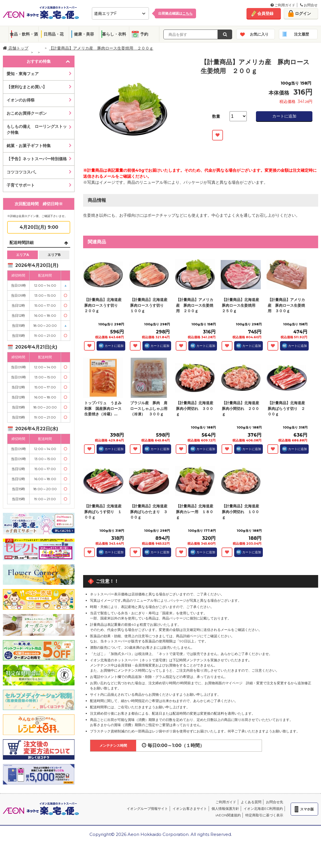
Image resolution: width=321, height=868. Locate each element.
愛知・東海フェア (23, 74)
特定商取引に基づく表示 (264, 815)
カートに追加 (284, 116)
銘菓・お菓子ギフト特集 (29, 146)
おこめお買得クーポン (27, 113)
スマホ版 (307, 809)
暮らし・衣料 (114, 34)
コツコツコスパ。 (23, 172)
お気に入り (259, 34)
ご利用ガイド (283, 5)
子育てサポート (21, 185)
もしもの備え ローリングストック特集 (37, 129)
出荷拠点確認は (175, 13)
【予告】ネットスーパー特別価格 (37, 159)
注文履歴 (302, 34)
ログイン (303, 13)
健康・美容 (84, 34)
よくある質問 (251, 802)
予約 (144, 34)
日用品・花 (54, 34)
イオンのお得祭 (21, 100)
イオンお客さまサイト (190, 809)
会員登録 (265, 13)
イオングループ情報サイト (147, 809)
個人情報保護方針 (225, 809)
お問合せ (309, 5)
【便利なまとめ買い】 (27, 87)
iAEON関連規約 (228, 815)
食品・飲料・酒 (24, 34)
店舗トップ (16, 48)
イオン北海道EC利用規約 (263, 809)
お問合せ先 (275, 802)
